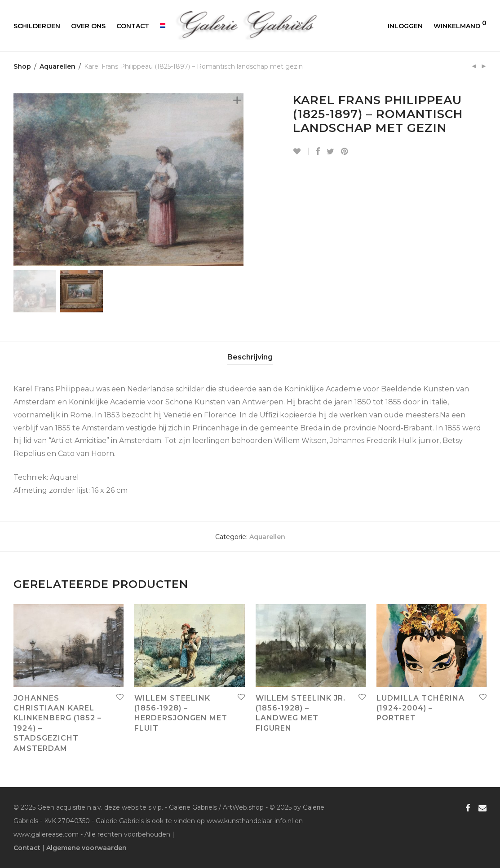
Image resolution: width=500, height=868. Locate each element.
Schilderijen (37, 26)
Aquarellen (58, 66)
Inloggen (405, 26)
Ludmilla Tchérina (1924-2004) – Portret (420, 708)
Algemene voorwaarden (86, 848)
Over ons (88, 26)
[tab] (250, 357)
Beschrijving (250, 357)
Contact (133, 26)
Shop (22, 66)
